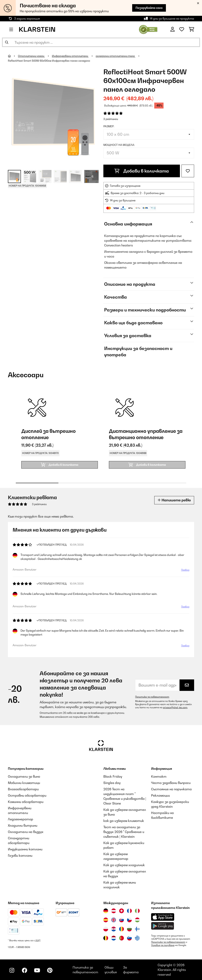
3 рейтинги (111, 119)
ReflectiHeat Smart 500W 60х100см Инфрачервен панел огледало (49, 61)
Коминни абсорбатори (26, 802)
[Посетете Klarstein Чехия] (129, 920)
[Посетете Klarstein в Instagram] (12, 970)
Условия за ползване (163, 945)
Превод (185, 570)
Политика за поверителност (152, 697)
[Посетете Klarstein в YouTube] (37, 970)
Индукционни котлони (25, 849)
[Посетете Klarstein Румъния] (122, 929)
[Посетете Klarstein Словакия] (122, 920)
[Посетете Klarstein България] (129, 929)
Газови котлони (20, 855)
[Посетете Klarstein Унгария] (137, 920)
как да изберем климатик (124, 821)
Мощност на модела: (119, 145)
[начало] (13, 56)
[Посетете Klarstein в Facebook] (24, 970)
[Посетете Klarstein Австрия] (114, 911)
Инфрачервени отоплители (70, 56)
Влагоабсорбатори (23, 789)
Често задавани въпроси (171, 783)
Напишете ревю (174, 500)
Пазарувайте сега (149, 8)
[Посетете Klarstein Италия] (137, 911)
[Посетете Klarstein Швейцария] (122, 911)
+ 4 (91, 176)
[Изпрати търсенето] (7, 42)
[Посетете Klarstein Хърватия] (114, 929)
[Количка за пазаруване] (191, 29)
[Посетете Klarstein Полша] (106, 929)
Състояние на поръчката (171, 789)
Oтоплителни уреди (31, 56)
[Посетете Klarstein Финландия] (137, 929)
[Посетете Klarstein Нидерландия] (114, 938)
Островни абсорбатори (27, 795)
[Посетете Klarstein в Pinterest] (50, 970)
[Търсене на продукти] (101, 42)
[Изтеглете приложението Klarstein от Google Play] (163, 926)
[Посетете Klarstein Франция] (129, 911)
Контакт (159, 776)
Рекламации (160, 795)
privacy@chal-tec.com (175, 707)
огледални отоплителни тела (115, 56)
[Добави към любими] (188, 171)
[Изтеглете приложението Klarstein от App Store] (163, 917)
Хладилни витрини (23, 825)
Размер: (109, 126)
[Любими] (182, 29)
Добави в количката (142, 171)
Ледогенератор (21, 819)
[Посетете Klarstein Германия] (106, 911)
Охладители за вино (24, 776)
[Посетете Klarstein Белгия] (106, 938)
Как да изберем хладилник (124, 865)
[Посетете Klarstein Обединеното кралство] (114, 920)
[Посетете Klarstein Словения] (129, 938)
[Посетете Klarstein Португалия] (122, 938)
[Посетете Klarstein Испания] (106, 920)
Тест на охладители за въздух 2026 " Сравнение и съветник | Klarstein (124, 832)
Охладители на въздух (26, 832)
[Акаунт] (173, 29)
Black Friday (113, 776)
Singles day (112, 783)
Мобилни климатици (24, 783)
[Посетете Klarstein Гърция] (137, 938)
